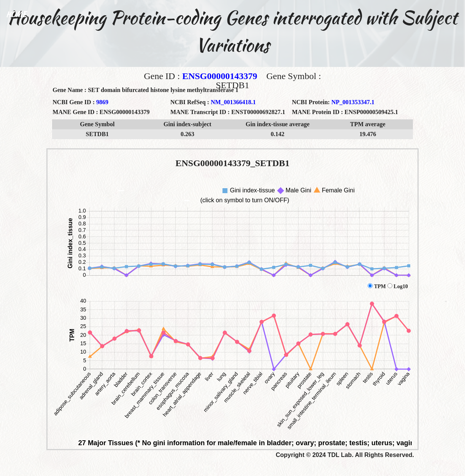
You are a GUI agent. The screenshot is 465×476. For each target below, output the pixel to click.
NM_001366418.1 (233, 102)
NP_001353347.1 (353, 102)
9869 (102, 102)
